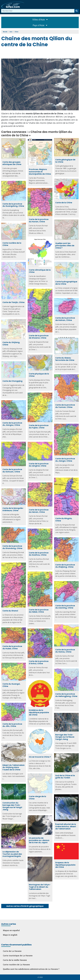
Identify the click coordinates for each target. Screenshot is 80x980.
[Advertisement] (39, 53)
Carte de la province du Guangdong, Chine (13, 205)
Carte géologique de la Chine (65, 161)
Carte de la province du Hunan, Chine (39, 220)
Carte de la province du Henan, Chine (39, 511)
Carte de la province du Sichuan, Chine (12, 471)
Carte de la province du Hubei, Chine (12, 647)
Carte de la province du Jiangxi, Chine (65, 460)
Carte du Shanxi (10, 611)
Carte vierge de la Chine (37, 798)
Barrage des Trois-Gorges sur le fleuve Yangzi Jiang (65, 737)
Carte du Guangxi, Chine (11, 685)
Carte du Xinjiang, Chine (11, 343)
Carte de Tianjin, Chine (13, 302)
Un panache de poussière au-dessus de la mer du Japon (39, 840)
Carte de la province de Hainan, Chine (65, 319)
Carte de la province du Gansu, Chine (65, 651)
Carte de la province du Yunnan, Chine (65, 406)
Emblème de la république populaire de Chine (39, 712)
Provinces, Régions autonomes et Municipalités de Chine (40, 172)
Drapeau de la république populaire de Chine (65, 865)
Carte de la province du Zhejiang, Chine (65, 566)
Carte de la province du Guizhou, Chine (39, 554)
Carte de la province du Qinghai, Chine (39, 465)
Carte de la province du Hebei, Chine (39, 611)
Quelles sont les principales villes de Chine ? (65, 245)
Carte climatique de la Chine (40, 271)
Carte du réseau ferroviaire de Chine (65, 359)
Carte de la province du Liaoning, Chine (65, 607)
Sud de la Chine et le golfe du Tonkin (65, 777)
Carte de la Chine (64, 203)
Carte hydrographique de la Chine (66, 283)
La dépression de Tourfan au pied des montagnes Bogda (12, 854)
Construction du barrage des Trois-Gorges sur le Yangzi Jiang (12, 806)
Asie (11, 32)
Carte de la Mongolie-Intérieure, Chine (13, 509)
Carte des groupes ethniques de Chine (12, 163)
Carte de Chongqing (12, 381)
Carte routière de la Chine (12, 244)
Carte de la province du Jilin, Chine (12, 725)
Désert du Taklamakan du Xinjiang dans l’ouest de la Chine (14, 767)
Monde (5, 32)
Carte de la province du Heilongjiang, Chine (66, 695)
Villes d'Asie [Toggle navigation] (40, 19)
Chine (16, 32)
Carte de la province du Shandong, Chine (12, 547)
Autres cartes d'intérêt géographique (25, 906)
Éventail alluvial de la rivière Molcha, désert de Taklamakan (66, 826)
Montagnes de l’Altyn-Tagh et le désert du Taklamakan (40, 887)
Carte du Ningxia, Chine (64, 520)
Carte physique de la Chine (39, 375)
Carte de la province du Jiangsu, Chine (12, 424)
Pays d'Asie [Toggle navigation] (40, 25)
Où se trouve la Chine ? (40, 757)
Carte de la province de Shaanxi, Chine (39, 337)
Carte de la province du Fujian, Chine (39, 426)
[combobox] (38, 11)
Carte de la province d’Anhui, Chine (39, 662)
